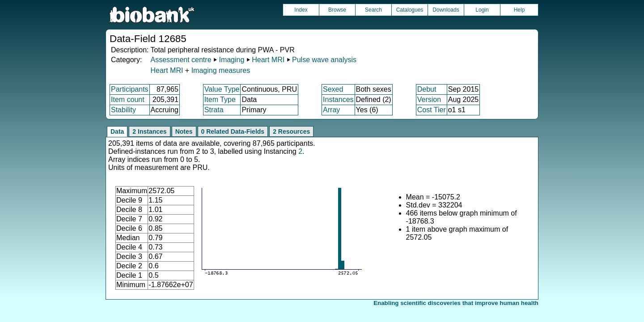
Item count (128, 100)
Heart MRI (268, 60)
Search (373, 10)
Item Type (220, 100)
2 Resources (291, 131)
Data (117, 131)
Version (429, 100)
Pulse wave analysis (324, 60)
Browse (337, 10)
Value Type (222, 89)
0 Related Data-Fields (233, 131)
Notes (184, 131)
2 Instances (149, 131)
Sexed (333, 89)
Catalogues (410, 10)
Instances (338, 100)
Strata (214, 110)
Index (301, 10)
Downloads (446, 10)
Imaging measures (221, 70)
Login (482, 10)
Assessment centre (181, 60)
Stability (123, 110)
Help (519, 10)
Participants (130, 89)
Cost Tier (432, 110)
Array (331, 110)
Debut (427, 89)
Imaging (231, 60)
